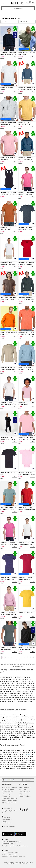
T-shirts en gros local (7, 792)
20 (33, 657)
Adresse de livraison (25, 792)
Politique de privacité (9, 862)
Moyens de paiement (25, 787)
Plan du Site (29, 862)
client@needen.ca (7, 819)
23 (16, 660)
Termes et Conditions (20, 862)
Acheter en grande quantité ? (9, 787)
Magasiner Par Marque (8, 790)
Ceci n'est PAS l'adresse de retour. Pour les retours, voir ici (15, 846)
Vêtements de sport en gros (9, 803)
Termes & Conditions (25, 796)
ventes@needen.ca (7, 823)
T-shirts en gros (6, 796)
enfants (28, 754)
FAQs (21, 794)
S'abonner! (28, 780)
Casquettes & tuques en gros (9, 798)
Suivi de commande (9, 827)
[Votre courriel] (12, 780)
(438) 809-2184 (8, 808)
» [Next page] (20, 660)
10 (30, 657)
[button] (27, 3)
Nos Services (23, 790)
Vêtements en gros (7, 794)
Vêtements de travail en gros (9, 801)
